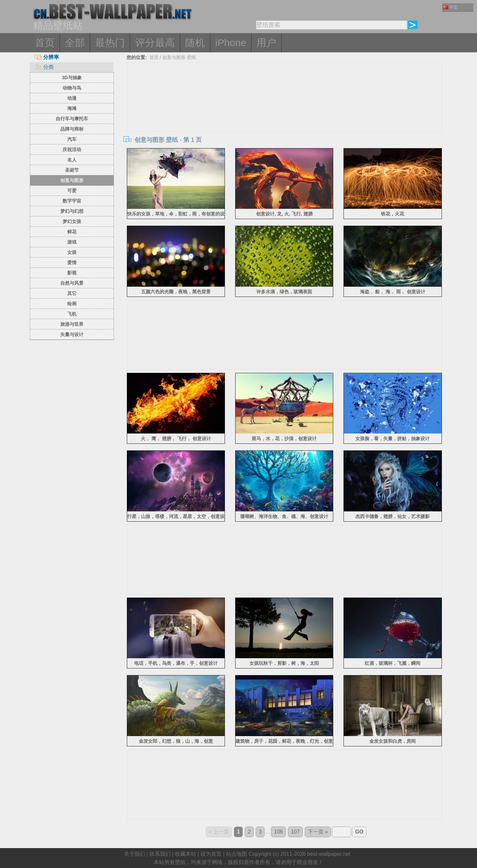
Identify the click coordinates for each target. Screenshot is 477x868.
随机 (195, 43)
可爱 (72, 191)
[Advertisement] (285, 112)
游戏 (72, 242)
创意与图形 (72, 180)
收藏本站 (185, 854)
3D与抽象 (72, 78)
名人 (72, 160)
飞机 (72, 314)
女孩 (72, 252)
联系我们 (160, 854)
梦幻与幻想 (72, 211)
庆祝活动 (72, 149)
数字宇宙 (72, 201)
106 (278, 832)
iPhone (231, 43)
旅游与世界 (72, 324)
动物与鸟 (72, 88)
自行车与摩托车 (72, 119)
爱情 (72, 262)
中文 (450, 7)
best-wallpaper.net (329, 854)
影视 (72, 273)
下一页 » (318, 832)
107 (295, 832)
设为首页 (211, 854)
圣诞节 (72, 170)
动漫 (72, 98)
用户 (266, 43)
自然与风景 (72, 283)
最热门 (110, 43)
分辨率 (47, 57)
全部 (75, 43)
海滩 (72, 108)
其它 (72, 293)
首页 (45, 43)
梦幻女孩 (72, 221)
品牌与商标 (72, 129)
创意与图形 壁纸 (179, 57)
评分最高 (155, 43)
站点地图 (237, 854)
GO (359, 832)
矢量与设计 (72, 334)
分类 (44, 67)
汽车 (72, 139)
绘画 (72, 304)
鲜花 (72, 232)
